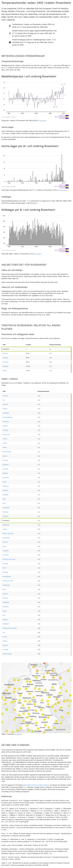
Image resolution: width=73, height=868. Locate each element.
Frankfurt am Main (8, 581)
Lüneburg (5, 469)
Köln (4, 615)
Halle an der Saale (8, 533)
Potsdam (5, 594)
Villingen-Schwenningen (10, 628)
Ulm (4, 632)
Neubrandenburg (8, 417)
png (40, 121)
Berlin (4, 589)
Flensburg (6, 422)
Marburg (5, 542)
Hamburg (5, 430)
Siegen (5, 611)
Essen (4, 546)
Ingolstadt (5, 366)
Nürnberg (5, 564)
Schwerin (5, 396)
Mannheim (6, 607)
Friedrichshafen (7, 654)
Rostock (5, 409)
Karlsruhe (5, 598)
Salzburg (5, 358)
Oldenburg (6, 486)
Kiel (4, 400)
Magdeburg (6, 525)
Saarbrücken (6, 585)
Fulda (4, 568)
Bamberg (5, 572)
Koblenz (5, 641)
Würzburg (5, 512)
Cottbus (5, 443)
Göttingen (5, 516)
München (5, 353)
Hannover (5, 460)
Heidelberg (6, 602)
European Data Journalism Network (37, 785)
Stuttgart (5, 620)
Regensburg (6, 538)
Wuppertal (6, 551)
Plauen (5, 447)
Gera (4, 503)
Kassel (5, 482)
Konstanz (5, 650)
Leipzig (5, 529)
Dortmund (5, 555)
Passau (5, 371)
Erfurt (4, 499)
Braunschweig (7, 452)
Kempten (5, 645)
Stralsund (5, 404)
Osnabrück (6, 478)
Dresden (5, 426)
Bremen (5, 456)
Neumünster (6, 434)
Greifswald (6, 413)
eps (45, 121)
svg (42, 121)
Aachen (5, 637)
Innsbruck (5, 362)
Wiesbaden (6, 624)
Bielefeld (5, 473)
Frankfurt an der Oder (9, 559)
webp (20, 734)
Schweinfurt (6, 508)
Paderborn (6, 465)
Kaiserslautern (7, 576)
